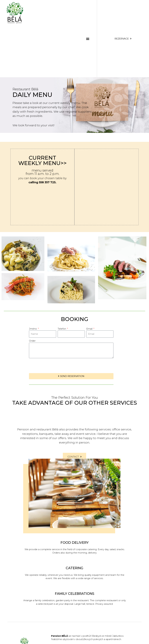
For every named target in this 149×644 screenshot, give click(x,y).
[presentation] (52, 366)
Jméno (33, 329)
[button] (88, 39)
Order (32, 341)
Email (90, 329)
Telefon (62, 329)
